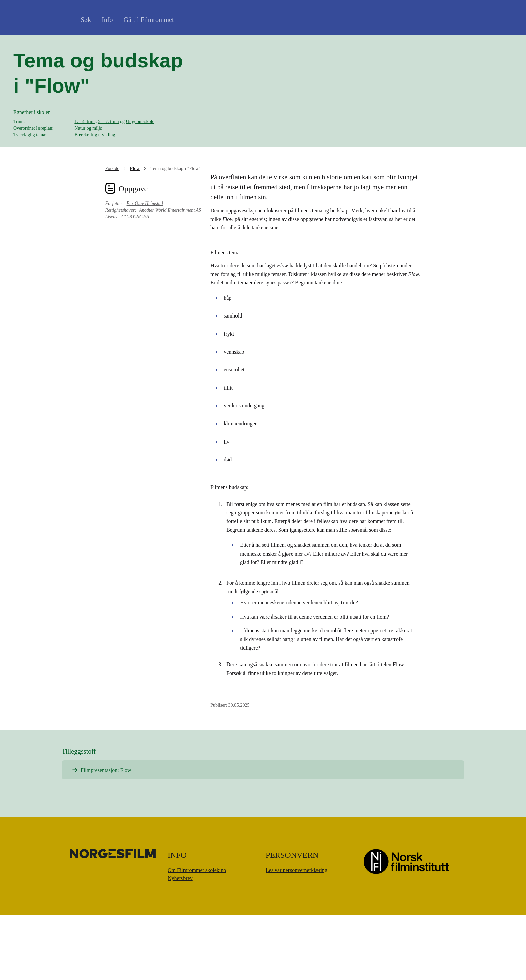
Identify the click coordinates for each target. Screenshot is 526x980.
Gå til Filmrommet (149, 20)
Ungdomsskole (140, 154)
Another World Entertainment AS (170, 275)
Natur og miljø (88, 161)
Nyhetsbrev (180, 944)
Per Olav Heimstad (145, 269)
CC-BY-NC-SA (135, 282)
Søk (86, 20)
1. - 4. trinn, (86, 154)
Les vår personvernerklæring (297, 936)
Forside (112, 234)
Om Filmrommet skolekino (197, 936)
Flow (135, 234)
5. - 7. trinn (109, 154)
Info (107, 20)
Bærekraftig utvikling (95, 168)
